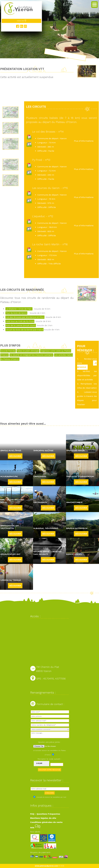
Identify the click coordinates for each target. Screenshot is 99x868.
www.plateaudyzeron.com (46, 866)
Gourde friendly (8, 351)
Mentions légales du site (43, 818)
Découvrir (15, 456)
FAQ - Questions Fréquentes (45, 814)
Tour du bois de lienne (16, 313)
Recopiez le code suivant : (49, 759)
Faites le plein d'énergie (28, 351)
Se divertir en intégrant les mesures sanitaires (31, 355)
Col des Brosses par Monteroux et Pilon (25, 317)
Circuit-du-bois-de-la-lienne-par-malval (24, 330)
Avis (35, 828)
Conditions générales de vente (46, 822)
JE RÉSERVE (87, 365)
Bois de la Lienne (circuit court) (21, 325)
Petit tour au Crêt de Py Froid (20, 321)
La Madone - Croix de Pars (19, 309)
